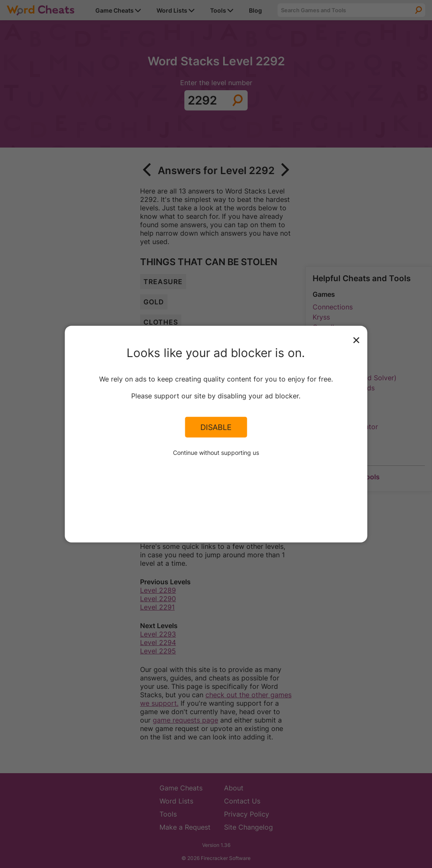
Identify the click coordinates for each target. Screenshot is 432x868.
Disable (216, 427)
